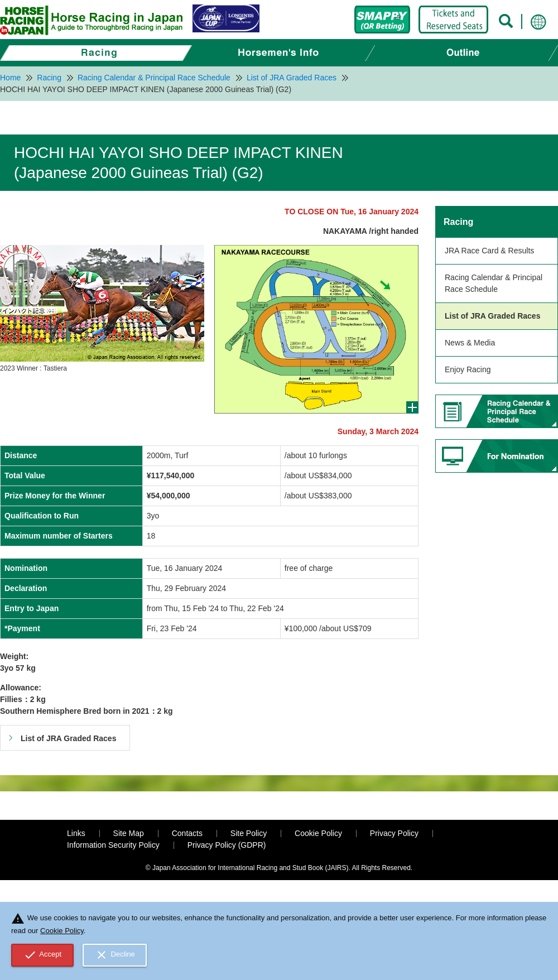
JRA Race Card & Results (489, 251)
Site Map (129, 833)
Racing (458, 222)
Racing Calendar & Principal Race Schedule (494, 283)
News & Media (470, 343)
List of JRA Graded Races (492, 316)
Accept (43, 955)
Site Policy (249, 833)
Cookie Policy (318, 833)
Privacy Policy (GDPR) (227, 845)
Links (76, 833)
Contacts (187, 833)
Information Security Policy (113, 845)
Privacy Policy (394, 833)
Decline (115, 955)
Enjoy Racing (468, 369)
